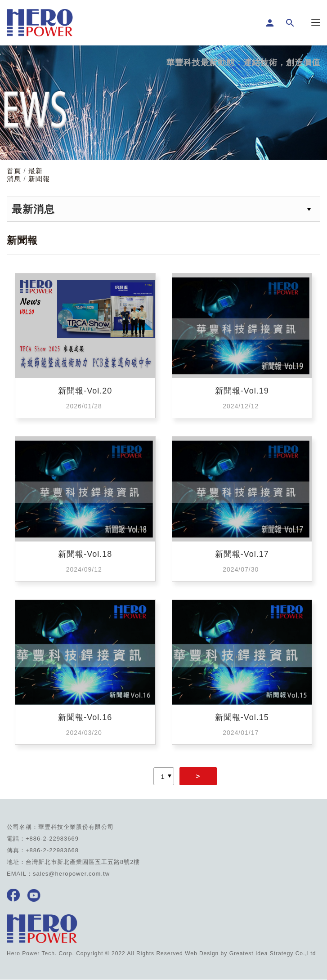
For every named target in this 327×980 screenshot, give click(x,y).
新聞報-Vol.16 (85, 717)
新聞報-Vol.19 (242, 391)
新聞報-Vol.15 (242, 717)
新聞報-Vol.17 (242, 554)
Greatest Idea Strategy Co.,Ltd (273, 953)
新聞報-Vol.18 (85, 554)
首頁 (14, 171)
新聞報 (39, 179)
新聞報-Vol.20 (85, 391)
